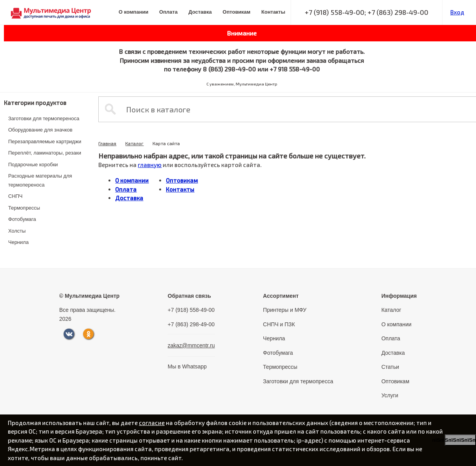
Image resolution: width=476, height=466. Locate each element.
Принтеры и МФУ (285, 310)
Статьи (390, 367)
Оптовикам (237, 12)
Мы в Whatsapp (187, 366)
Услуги (390, 395)
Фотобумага (22, 219)
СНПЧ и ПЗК (279, 324)
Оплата (168, 12)
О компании (133, 12)
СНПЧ (15, 196)
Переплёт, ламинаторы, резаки (45, 153)
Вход (457, 12)
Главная (107, 143)
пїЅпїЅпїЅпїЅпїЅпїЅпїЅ (460, 440)
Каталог (134, 143)
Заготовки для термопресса (298, 381)
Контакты (273, 12)
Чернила (18, 242)
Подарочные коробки (33, 165)
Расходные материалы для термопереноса (40, 180)
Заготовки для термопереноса (44, 118)
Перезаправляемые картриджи (45, 141)
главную (150, 165)
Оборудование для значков (40, 130)
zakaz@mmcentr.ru (191, 345)
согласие (152, 423)
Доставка (200, 12)
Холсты (17, 231)
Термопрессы (24, 208)
